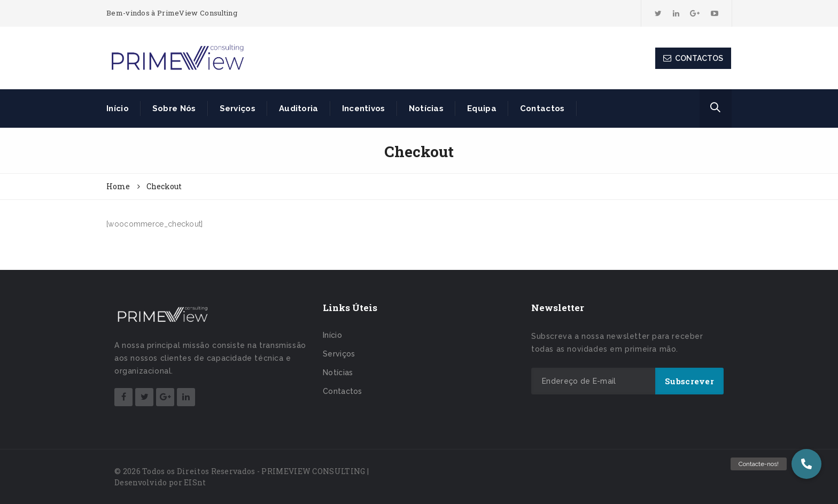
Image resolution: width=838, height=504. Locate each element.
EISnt (195, 482)
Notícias (426, 108)
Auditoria (299, 108)
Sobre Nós (174, 108)
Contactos (542, 108)
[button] (806, 464)
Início (118, 108)
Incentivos (364, 108)
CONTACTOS (693, 58)
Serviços (238, 108)
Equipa (482, 108)
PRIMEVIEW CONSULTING (313, 471)
